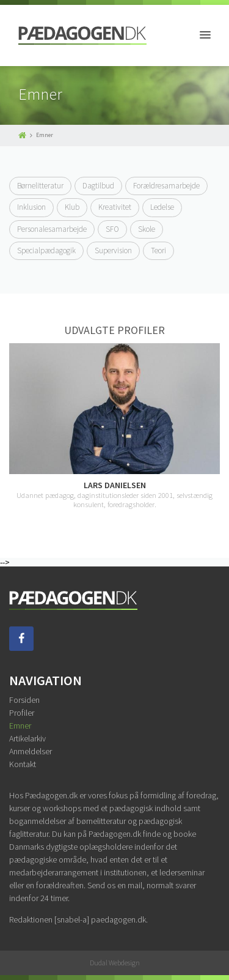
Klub (72, 207)
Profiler (22, 713)
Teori (158, 251)
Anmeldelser (31, 751)
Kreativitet (115, 207)
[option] (114, 426)
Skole (147, 229)
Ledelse (162, 207)
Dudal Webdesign (115, 963)
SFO (112, 229)
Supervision (113, 251)
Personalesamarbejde (52, 229)
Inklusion (31, 207)
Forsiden (24, 700)
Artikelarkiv (27, 738)
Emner (20, 726)
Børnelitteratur (40, 186)
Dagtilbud (98, 186)
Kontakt (23, 764)
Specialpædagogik (46, 251)
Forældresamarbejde (166, 186)
